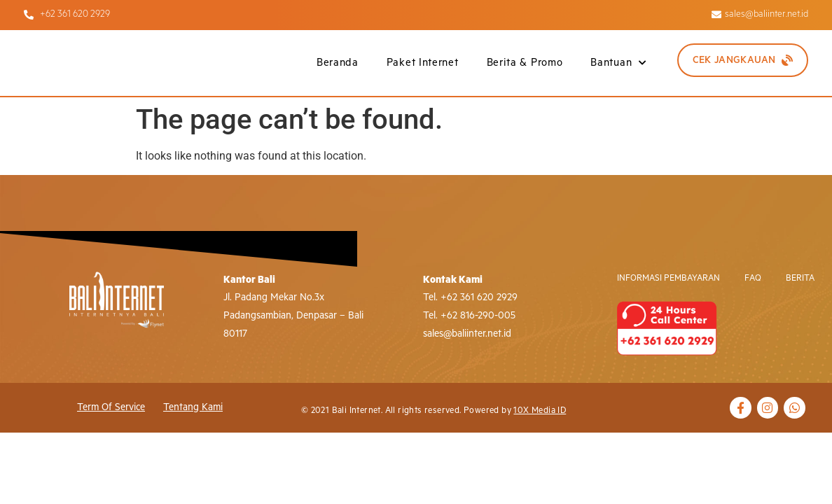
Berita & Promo (525, 63)
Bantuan (618, 63)
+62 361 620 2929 (479, 297)
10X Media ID (540, 411)
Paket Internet (423, 63)
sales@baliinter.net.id (467, 334)
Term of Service (111, 407)
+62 (449, 316)
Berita (800, 278)
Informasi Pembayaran (668, 278)
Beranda (338, 63)
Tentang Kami (193, 407)
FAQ (753, 278)
